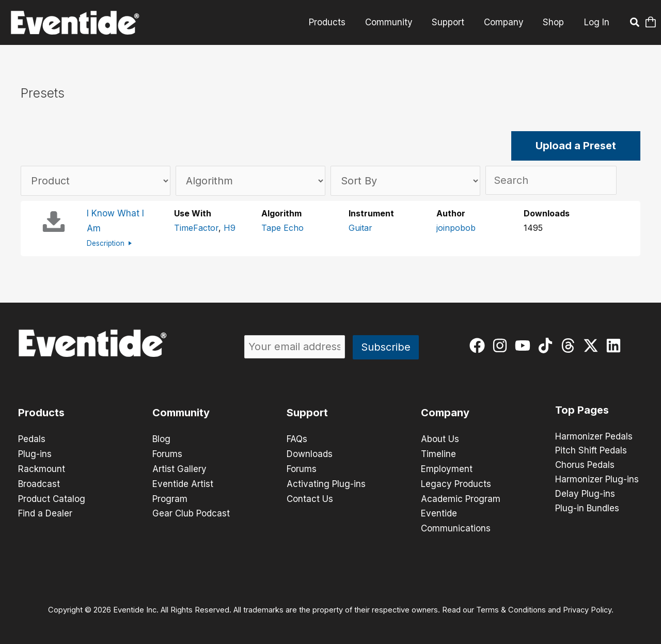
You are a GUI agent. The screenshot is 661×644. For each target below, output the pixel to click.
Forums (167, 452)
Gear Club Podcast (191, 510)
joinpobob (456, 228)
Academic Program (461, 496)
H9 (230, 228)
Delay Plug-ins (585, 493)
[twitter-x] (593, 344)
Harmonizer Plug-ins (597, 479)
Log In (597, 22)
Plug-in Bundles (587, 508)
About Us (440, 438)
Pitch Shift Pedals (591, 450)
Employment (447, 467)
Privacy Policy (587, 606)
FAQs (297, 438)
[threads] (570, 344)
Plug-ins (35, 452)
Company (506, 22)
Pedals (32, 438)
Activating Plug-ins (326, 481)
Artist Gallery (179, 467)
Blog (161, 438)
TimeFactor (196, 228)
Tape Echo (282, 228)
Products (335, 22)
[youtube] (525, 344)
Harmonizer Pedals (594, 435)
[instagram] (502, 344)
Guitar (360, 228)
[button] (635, 24)
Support (453, 22)
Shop (554, 22)
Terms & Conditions (511, 606)
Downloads (310, 452)
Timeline (438, 452)
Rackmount (42, 467)
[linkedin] (616, 344)
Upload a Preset (576, 146)
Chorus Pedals (585, 464)
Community (395, 22)
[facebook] (479, 344)
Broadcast (39, 481)
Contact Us (310, 496)
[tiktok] (548, 344)
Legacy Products (456, 481)
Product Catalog (52, 496)
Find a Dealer (45, 510)
